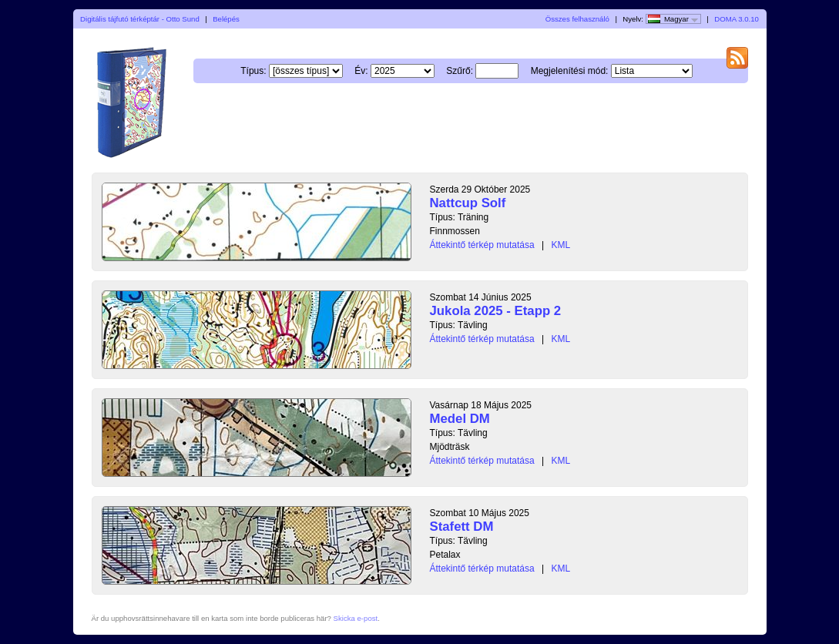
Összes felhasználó (577, 19)
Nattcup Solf (468, 203)
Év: (361, 71)
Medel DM (460, 419)
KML (560, 245)
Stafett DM (462, 527)
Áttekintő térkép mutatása (482, 245)
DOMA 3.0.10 (737, 19)
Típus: (253, 71)
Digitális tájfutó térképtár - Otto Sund (140, 19)
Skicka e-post (356, 618)
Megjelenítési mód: (570, 71)
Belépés (226, 19)
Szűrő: (460, 71)
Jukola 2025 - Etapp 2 (496, 311)
